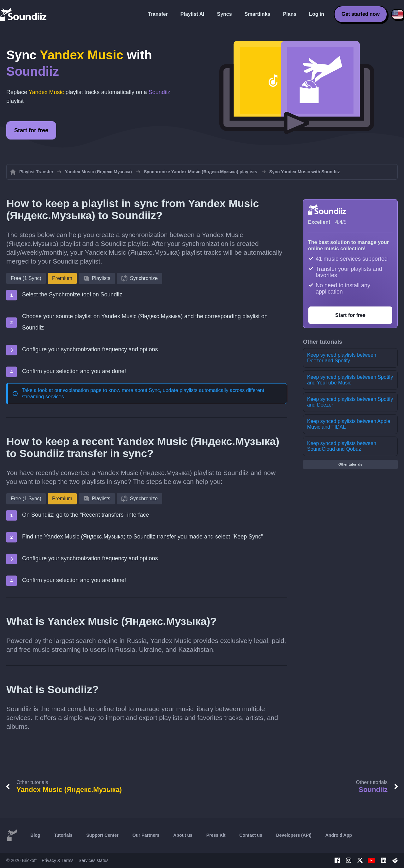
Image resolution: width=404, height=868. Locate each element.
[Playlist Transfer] (24, 14)
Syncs (224, 14)
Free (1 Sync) (26, 278)
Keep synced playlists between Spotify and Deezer (350, 402)
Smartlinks (258, 14)
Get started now (361, 14)
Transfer (158, 14)
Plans (290, 14)
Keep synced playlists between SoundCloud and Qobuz (342, 446)
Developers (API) (294, 835)
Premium (62, 278)
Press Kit (216, 835)
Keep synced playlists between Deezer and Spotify (342, 358)
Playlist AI (193, 14)
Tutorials (63, 835)
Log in (317, 14)
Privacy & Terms (58, 860)
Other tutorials (350, 464)
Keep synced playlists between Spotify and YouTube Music (350, 380)
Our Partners (146, 835)
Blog (35, 835)
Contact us (251, 835)
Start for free (31, 130)
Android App (339, 835)
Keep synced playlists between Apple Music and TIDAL (349, 424)
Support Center (103, 835)
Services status (94, 860)
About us (183, 835)
